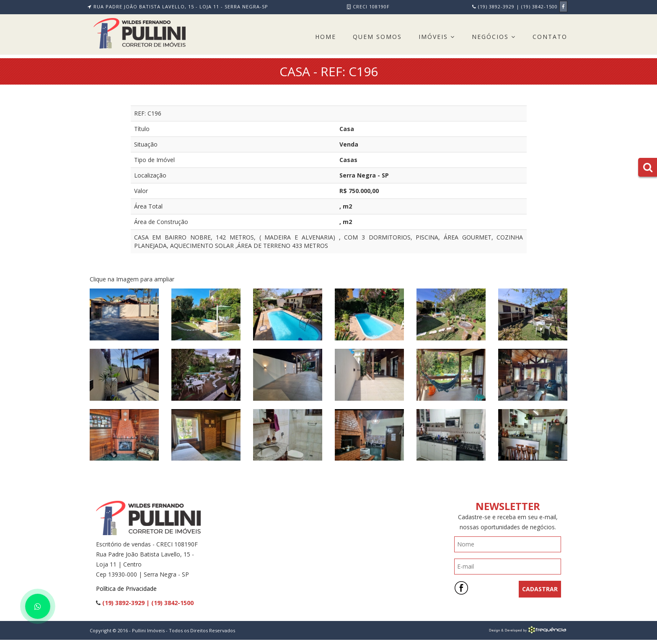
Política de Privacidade (126, 589)
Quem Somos (377, 37)
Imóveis (437, 37)
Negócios (494, 37)
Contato (550, 37)
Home (326, 37)
